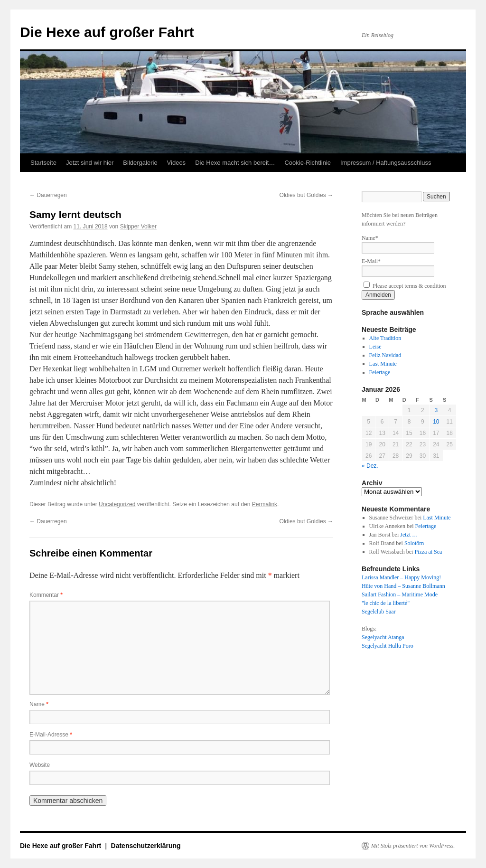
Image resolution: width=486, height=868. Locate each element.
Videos (177, 163)
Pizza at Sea (428, 552)
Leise (375, 347)
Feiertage (380, 372)
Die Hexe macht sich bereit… (235, 163)
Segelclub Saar (379, 612)
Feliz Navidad (385, 355)
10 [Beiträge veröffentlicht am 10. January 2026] (436, 422)
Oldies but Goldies (306, 195)
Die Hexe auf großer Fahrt (107, 32)
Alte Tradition (385, 338)
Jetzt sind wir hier (90, 163)
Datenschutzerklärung (146, 846)
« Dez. (370, 466)
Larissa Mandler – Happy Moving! (401, 577)
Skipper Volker (138, 226)
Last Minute (383, 364)
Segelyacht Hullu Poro (388, 646)
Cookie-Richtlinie (308, 163)
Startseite (43, 163)
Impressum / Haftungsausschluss (386, 163)
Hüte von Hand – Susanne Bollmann (403, 586)
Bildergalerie (140, 163)
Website (40, 765)
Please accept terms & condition (405, 286)
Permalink (265, 504)
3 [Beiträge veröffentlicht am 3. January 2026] (436, 410)
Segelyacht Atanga (383, 637)
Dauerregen (48, 195)
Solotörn (414, 543)
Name (39, 704)
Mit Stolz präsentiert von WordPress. (413, 846)
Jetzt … (409, 535)
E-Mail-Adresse (51, 735)
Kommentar (46, 595)
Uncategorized (117, 504)
